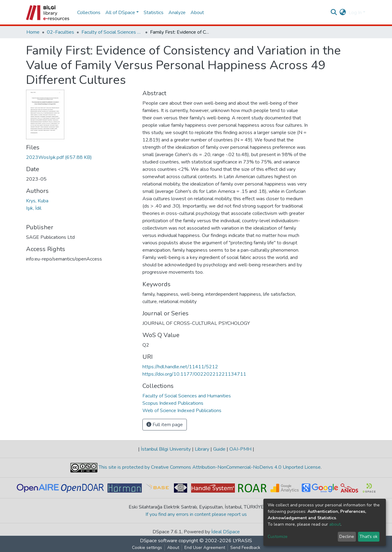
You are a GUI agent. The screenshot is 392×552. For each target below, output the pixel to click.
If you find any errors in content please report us (196, 514)
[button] (343, 13)
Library (202, 449)
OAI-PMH (240, 449)
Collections (89, 13)
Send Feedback (245, 548)
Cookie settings (147, 548)
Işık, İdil (34, 208)
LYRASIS (242, 541)
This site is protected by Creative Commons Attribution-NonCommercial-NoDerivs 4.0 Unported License (209, 467)
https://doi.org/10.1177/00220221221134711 (194, 374)
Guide (219, 449)
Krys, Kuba (37, 201)
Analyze (177, 13)
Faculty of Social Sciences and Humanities (112, 32)
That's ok (369, 537)
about (335, 524)
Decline (347, 537)
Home (33, 32)
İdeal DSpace (226, 532)
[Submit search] (334, 13)
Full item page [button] (165, 425)
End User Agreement (205, 548)
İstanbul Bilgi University (166, 449)
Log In (355, 13)
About (197, 13)
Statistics (154, 13)
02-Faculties (60, 32)
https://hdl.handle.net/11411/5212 (180, 367)
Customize (278, 537)
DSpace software (159, 541)
